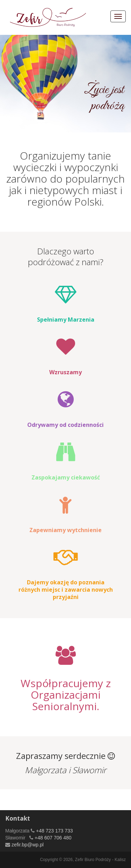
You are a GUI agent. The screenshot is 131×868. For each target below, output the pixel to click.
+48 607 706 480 (52, 838)
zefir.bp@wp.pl (27, 845)
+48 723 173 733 (54, 831)
